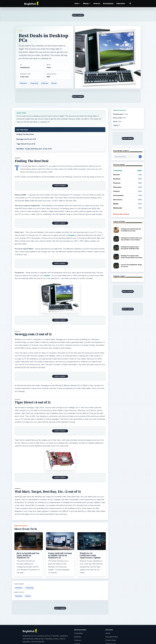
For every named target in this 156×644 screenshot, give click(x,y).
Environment (108, 4)
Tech (21, 31)
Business (128, 179)
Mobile (128, 204)
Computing (34, 83)
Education (121, 4)
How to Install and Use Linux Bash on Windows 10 (28, 555)
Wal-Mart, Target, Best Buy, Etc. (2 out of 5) (34, 149)
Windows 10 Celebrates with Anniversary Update (90, 555)
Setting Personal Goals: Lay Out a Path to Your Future (131, 239)
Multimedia (128, 208)
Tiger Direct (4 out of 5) (26, 144)
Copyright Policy (112, 637)
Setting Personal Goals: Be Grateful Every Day (131, 230)
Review (54, 83)
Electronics (128, 200)
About (108, 633)
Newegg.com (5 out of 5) (26, 139)
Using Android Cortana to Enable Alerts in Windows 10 (60, 555)
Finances (128, 183)
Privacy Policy (111, 640)
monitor (47, 275)
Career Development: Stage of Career (131, 266)
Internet (128, 175)
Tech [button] (77, 4)
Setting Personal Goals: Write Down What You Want (132, 257)
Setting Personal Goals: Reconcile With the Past (130, 248)
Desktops (45, 83)
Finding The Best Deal (25, 134)
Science (97, 4)
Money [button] (87, 4)
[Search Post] (140, 157)
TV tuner (71, 235)
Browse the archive (121, 214)
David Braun (25, 68)
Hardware (23, 83)
